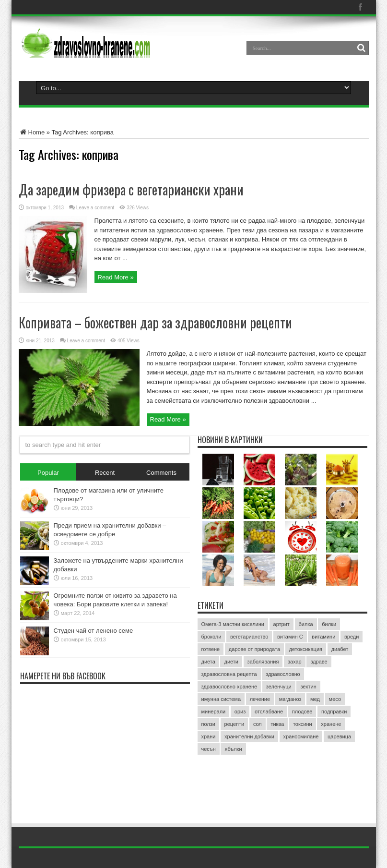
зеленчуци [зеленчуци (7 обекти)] (279, 687)
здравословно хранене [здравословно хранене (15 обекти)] (229, 687)
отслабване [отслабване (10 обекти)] (269, 711)
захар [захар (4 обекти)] (295, 662)
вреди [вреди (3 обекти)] (352, 637)
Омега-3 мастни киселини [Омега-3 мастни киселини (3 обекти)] (233, 624)
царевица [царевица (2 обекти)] (339, 736)
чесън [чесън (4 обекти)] (209, 749)
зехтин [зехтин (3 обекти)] (308, 687)
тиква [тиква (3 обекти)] (277, 724)
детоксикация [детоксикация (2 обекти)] (306, 649)
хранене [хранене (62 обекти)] (331, 724)
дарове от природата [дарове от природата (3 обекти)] (254, 649)
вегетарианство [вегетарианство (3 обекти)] (249, 637)
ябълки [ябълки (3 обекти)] (233, 749)
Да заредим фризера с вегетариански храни (131, 189)
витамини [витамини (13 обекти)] (323, 637)
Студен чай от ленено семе (94, 631)
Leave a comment (95, 208)
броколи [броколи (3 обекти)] (211, 637)
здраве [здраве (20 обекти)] (319, 662)
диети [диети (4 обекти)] (231, 662)
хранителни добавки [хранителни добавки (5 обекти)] (249, 736)
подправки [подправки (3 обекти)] (334, 711)
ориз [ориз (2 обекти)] (240, 711)
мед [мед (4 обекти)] (315, 699)
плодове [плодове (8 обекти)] (302, 711)
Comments (161, 473)
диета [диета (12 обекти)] (208, 662)
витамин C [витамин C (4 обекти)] (290, 637)
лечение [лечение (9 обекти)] (260, 699)
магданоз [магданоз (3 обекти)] (290, 699)
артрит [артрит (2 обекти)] (281, 624)
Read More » (116, 277)
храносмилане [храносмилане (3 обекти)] (301, 736)
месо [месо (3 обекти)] (335, 699)
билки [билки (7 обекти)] (329, 624)
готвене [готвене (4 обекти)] (211, 649)
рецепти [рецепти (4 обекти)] (235, 724)
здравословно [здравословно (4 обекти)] (283, 674)
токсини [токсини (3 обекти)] (303, 724)
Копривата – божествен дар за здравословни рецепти (155, 322)
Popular (48, 473)
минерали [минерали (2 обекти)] (214, 711)
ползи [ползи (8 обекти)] (208, 724)
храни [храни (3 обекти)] (209, 736)
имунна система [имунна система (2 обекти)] (221, 699)
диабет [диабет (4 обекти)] (340, 649)
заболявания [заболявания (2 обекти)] (263, 662)
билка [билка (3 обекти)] (306, 624)
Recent (105, 473)
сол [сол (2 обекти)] (258, 724)
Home (32, 132)
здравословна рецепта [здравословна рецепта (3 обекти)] (229, 674)
